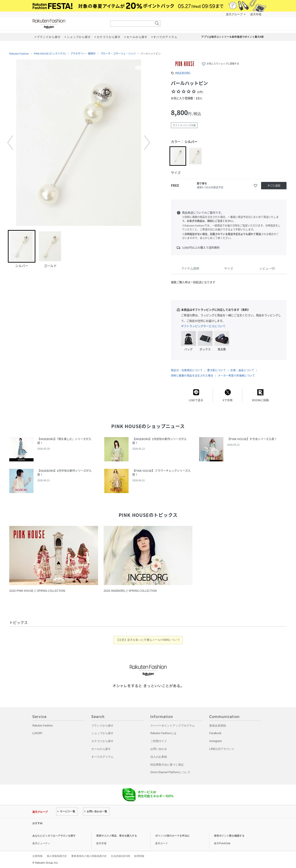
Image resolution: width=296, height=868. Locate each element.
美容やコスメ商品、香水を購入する (117, 836)
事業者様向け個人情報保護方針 (89, 856)
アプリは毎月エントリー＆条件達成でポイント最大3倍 (232, 37)
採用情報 (139, 856)
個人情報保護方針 (57, 856)
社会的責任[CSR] (120, 856)
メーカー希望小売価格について (236, 376)
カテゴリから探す (102, 741)
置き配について (216, 370)
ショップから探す (102, 733)
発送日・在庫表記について (187, 370)
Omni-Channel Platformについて (170, 772)
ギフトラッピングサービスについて (203, 326)
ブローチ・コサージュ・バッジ (118, 54)
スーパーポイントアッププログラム (173, 726)
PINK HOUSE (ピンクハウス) (50, 54)
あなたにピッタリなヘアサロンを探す (54, 836)
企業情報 (37, 856)
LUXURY (37, 733)
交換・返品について (242, 370)
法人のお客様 (159, 757)
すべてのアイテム (102, 757)
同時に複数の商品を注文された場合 (192, 376)
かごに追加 (274, 186)
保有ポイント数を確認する (229, 836)
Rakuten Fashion (68, 24)
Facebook (215, 733)
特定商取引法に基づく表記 (167, 765)
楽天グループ (234, 14)
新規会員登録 (218, 726)
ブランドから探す (102, 726)
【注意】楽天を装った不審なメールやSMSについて (148, 640)
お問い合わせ (159, 749)
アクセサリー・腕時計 (83, 54)
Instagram (216, 741)
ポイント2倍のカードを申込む (172, 836)
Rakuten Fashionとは (163, 733)
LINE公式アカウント (222, 749)
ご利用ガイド (159, 741)
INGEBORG (183, 73)
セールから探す (101, 749)
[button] (10, 143)
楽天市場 (256, 14)
